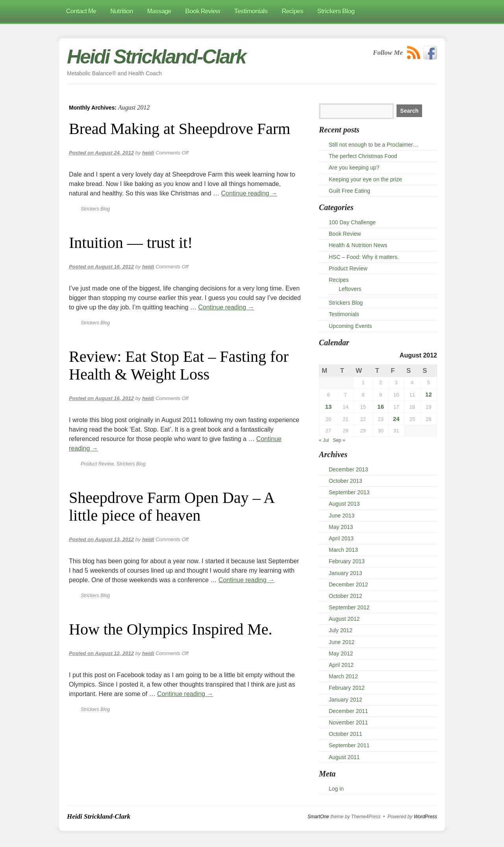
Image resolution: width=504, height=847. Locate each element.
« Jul (324, 440)
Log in (336, 789)
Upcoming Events (350, 326)
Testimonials (344, 314)
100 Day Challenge (352, 222)
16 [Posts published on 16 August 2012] (381, 407)
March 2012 (343, 676)
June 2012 (342, 642)
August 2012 (344, 619)
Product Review (97, 464)
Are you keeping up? (354, 168)
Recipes (339, 280)
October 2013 (346, 481)
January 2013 (346, 573)
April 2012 (341, 665)
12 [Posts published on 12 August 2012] (429, 394)
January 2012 (346, 700)
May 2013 (341, 527)
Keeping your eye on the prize (365, 179)
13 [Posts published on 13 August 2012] (329, 407)
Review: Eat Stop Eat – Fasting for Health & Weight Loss (179, 365)
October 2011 (346, 734)
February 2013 (347, 561)
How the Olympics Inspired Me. (171, 629)
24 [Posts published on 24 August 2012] (396, 419)
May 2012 (341, 653)
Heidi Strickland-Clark (156, 57)
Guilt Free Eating (349, 191)
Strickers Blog (95, 209)
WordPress (425, 817)
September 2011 (349, 745)
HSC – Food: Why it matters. (364, 257)
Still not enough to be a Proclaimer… (374, 145)
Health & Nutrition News (358, 245)
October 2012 (346, 596)
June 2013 (342, 516)
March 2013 (343, 550)
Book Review (345, 234)
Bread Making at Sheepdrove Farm (180, 129)
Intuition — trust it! (131, 243)
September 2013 (349, 492)
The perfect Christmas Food (363, 156)
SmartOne (318, 817)
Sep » (339, 440)
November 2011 (348, 722)
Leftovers (350, 289)
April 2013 (341, 538)
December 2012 (348, 585)
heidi (148, 153)
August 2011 (344, 757)
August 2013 (344, 504)
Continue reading (249, 193)
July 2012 (341, 630)
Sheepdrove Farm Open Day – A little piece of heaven (171, 506)
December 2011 (348, 711)
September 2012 (349, 607)
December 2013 (348, 469)
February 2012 (347, 688)
